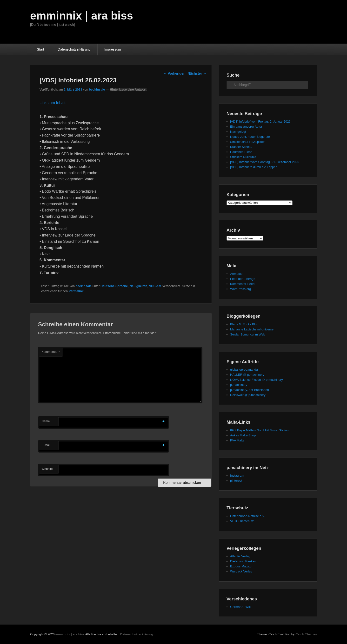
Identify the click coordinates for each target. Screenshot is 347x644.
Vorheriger (174, 73)
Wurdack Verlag (241, 571)
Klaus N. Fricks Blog (244, 324)
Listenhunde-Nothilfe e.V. (248, 516)
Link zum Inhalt (53, 103)
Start (40, 49)
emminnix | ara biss (82, 16)
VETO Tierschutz (242, 521)
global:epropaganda (244, 370)
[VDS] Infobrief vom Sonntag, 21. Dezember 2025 (265, 162)
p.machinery (239, 385)
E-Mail (46, 445)
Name (46, 421)
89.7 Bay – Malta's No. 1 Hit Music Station (259, 430)
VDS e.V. (155, 286)
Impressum (113, 49)
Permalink (76, 291)
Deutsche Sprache (114, 286)
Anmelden (237, 274)
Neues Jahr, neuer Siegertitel (250, 137)
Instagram (237, 476)
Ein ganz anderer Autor (246, 127)
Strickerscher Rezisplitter (247, 142)
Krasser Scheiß (241, 147)
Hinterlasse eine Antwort (128, 89)
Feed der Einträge (243, 279)
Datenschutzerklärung (74, 49)
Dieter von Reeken (243, 561)
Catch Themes (306, 634)
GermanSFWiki (241, 607)
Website (47, 469)
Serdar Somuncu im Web (248, 334)
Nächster (197, 73)
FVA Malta (237, 440)
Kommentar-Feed (242, 284)
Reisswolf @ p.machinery (248, 395)
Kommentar (51, 352)
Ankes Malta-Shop (243, 435)
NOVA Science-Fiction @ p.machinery (257, 380)
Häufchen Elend (241, 152)
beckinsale (97, 89)
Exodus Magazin (242, 566)
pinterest (236, 481)
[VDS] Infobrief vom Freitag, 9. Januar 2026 (260, 122)
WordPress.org (240, 289)
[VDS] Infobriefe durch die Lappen (254, 167)
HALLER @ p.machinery (247, 375)
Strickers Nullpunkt (243, 157)
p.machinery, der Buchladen (250, 390)
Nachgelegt (238, 132)
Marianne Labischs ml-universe (252, 329)
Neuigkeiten (139, 286)
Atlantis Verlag (240, 556)
